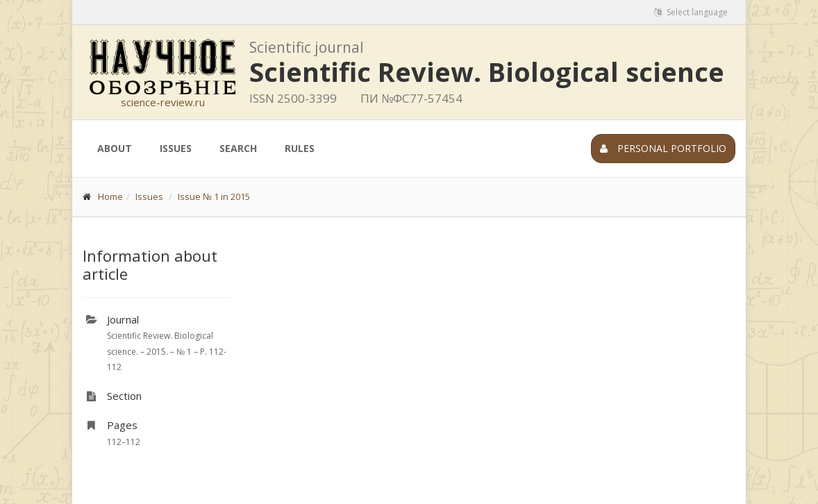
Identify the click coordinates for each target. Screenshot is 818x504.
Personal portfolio (663, 148)
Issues (176, 148)
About (115, 148)
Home (110, 196)
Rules (300, 148)
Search (238, 148)
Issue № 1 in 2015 (214, 196)
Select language (691, 12)
